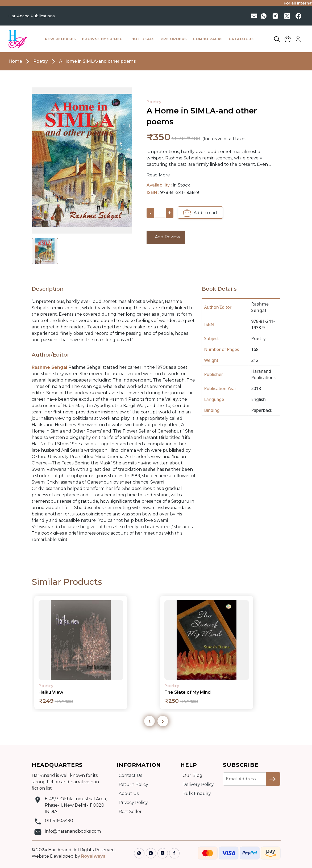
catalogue (241, 39)
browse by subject (104, 39)
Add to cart (200, 213)
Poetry (154, 102)
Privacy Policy (133, 803)
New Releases (61, 39)
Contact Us (130, 775)
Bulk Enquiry (197, 793)
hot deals (143, 39)
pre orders (174, 39)
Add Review (166, 237)
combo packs (208, 39)
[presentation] (149, 721)
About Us (129, 793)
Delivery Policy (198, 784)
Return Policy (133, 784)
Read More (158, 175)
